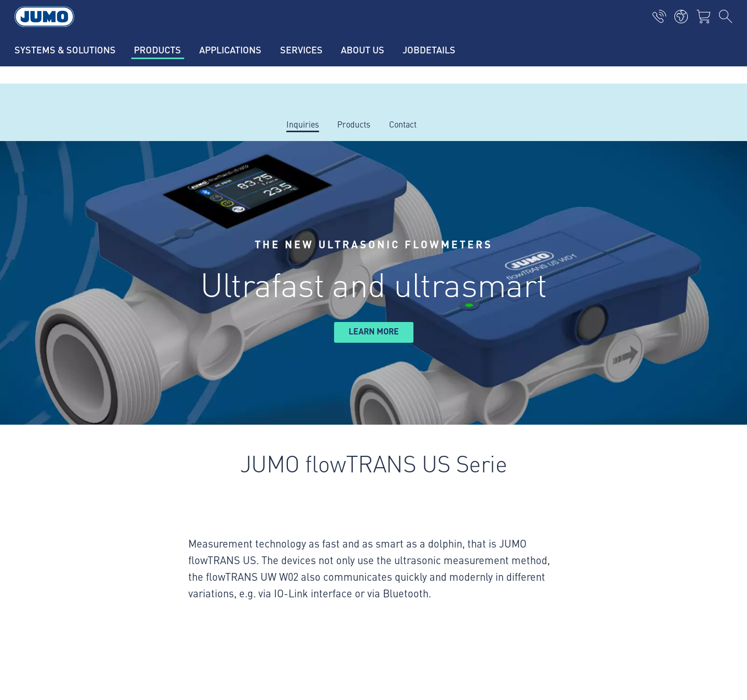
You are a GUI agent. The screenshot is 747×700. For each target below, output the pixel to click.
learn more (374, 331)
